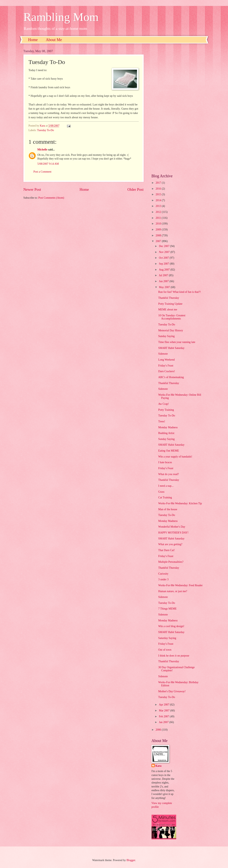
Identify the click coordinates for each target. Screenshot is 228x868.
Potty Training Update (170, 304)
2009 (159, 230)
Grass (161, 492)
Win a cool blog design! (171, 626)
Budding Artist (166, 433)
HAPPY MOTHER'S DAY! (173, 533)
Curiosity (163, 574)
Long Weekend (166, 360)
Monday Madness (168, 427)
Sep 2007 (164, 264)
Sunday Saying (166, 336)
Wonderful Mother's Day (172, 527)
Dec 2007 (164, 246)
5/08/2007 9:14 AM (48, 164)
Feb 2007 (164, 716)
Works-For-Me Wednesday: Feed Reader (180, 585)
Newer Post (32, 189)
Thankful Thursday (169, 298)
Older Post (135, 189)
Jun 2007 (164, 281)
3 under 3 (163, 579)
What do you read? (169, 474)
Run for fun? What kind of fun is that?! (180, 292)
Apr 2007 (164, 705)
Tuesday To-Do (45, 130)
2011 (159, 218)
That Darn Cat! (167, 550)
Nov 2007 (165, 252)
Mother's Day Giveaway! (172, 691)
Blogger (131, 860)
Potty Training (166, 410)
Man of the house (168, 509)
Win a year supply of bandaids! (175, 457)
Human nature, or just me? (173, 591)
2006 (159, 730)
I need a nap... (166, 486)
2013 (159, 206)
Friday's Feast (166, 366)
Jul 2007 (164, 275)
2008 (159, 235)
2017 (159, 183)
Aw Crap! (164, 404)
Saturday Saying (167, 638)
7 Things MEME (167, 609)
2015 (159, 194)
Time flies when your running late (177, 342)
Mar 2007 (164, 711)
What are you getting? (170, 544)
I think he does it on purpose (174, 656)
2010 (159, 224)
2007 (159, 241)
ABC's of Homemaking (171, 377)
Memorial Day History (171, 330)
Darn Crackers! (167, 371)
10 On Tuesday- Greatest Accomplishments (172, 317)
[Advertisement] (178, 109)
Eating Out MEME (169, 451)
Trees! (162, 421)
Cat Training (165, 497)
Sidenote (163, 354)
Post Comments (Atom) (51, 198)
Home (33, 40)
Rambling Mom (61, 17)
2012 (159, 212)
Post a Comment (42, 172)
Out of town (165, 650)
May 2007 (165, 287)
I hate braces (165, 462)
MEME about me (168, 310)
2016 (159, 189)
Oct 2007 (164, 258)
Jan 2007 (164, 722)
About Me (54, 40)
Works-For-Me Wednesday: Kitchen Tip (180, 503)
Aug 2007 (165, 270)
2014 (159, 200)
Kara (159, 766)
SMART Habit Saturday (171, 348)
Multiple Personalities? (171, 562)
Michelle (42, 150)
